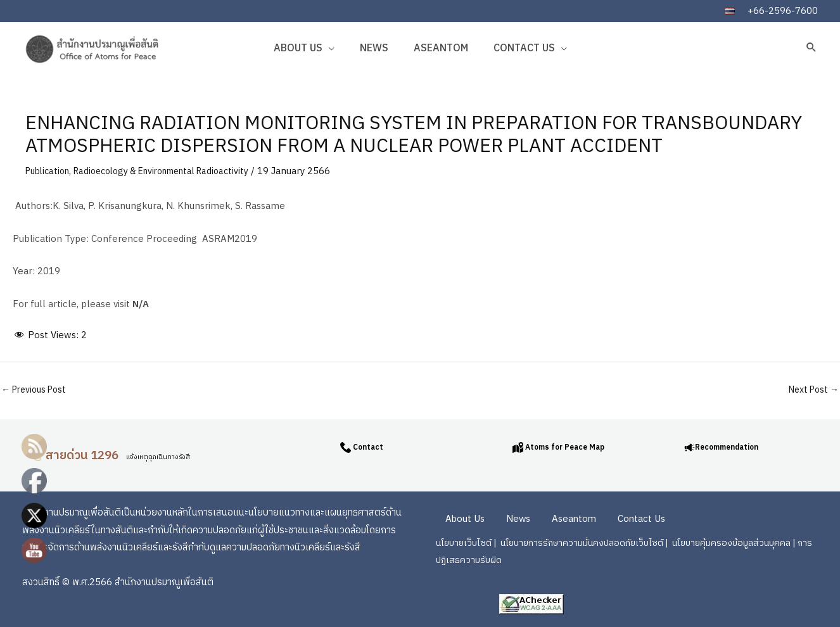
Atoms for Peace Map (569, 446)
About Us (298, 48)
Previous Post (37, 390)
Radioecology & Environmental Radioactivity (176, 171)
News (374, 48)
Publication (50, 171)
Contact (371, 446)
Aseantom (441, 48)
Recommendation (736, 446)
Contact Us (524, 48)
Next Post (811, 390)
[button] (811, 47)
